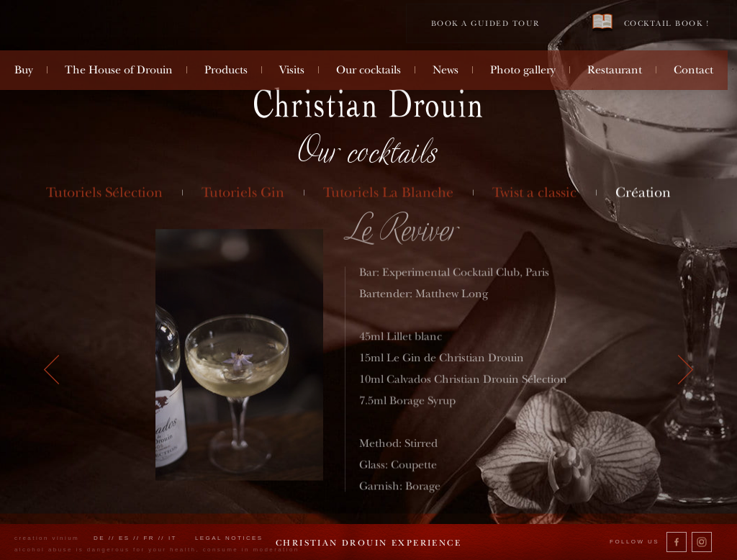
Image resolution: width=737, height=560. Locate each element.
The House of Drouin (119, 70)
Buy (24, 70)
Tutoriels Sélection (105, 193)
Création (643, 193)
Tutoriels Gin (244, 193)
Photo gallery (523, 70)
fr (149, 538)
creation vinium (47, 538)
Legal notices (229, 538)
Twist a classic (534, 193)
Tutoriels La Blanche (388, 193)
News (446, 70)
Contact (693, 70)
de (99, 538)
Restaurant (615, 70)
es (125, 538)
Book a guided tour (485, 23)
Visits (292, 70)
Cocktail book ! (651, 23)
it (173, 538)
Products (226, 70)
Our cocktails (368, 70)
